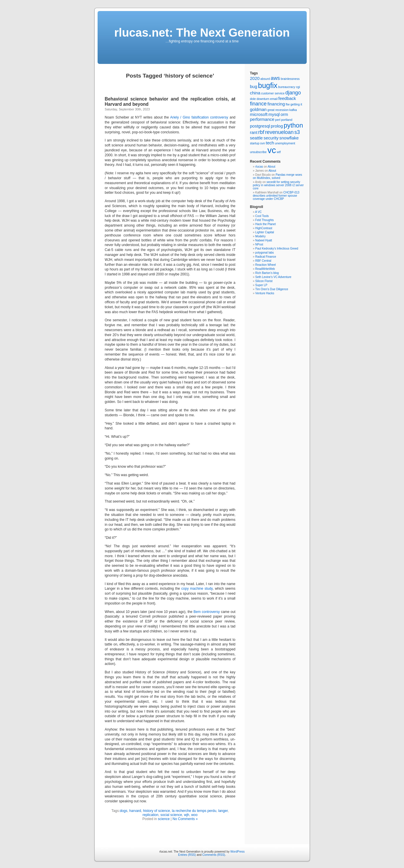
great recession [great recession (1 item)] (278, 110)
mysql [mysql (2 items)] (274, 114)
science (164, 819)
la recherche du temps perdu (194, 811)
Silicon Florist (264, 281)
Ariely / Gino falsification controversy (199, 117)
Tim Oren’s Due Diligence (272, 289)
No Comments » (185, 819)
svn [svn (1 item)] (263, 143)
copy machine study (197, 589)
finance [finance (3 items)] (258, 104)
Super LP (261, 285)
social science (171, 815)
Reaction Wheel (266, 265)
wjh (187, 815)
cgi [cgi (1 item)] (298, 87)
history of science (156, 811)
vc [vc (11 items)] (272, 150)
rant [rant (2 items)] (254, 132)
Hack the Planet (266, 224)
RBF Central (263, 261)
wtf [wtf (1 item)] (279, 152)
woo (194, 815)
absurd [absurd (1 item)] (265, 79)
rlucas (259, 167)
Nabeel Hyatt (264, 240)
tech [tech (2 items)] (270, 143)
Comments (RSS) (214, 855)
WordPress (237, 852)
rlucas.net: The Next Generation (202, 33)
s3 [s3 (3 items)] (297, 132)
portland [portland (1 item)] (287, 120)
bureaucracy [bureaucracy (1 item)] (287, 87)
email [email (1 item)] (274, 99)
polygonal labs (265, 253)
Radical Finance (266, 257)
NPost (259, 244)
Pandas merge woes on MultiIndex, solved (278, 176)
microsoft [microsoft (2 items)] (259, 114)
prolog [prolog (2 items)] (277, 126)
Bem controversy (207, 612)
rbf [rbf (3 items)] (261, 132)
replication (151, 815)
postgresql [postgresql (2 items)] (260, 126)
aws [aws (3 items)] (275, 78)
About (272, 167)
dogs (123, 811)
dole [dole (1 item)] (253, 99)
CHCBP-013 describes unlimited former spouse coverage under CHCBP (276, 196)
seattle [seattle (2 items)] (256, 138)
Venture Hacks (265, 293)
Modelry (261, 236)
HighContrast (264, 228)
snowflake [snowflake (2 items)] (289, 138)
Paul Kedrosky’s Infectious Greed (277, 249)
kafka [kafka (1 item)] (293, 110)
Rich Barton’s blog (267, 273)
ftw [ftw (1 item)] (288, 104)
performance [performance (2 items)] (262, 119)
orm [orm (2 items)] (284, 114)
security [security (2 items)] (271, 138)
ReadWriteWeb (265, 269)
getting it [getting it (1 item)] (296, 104)
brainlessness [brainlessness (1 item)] (290, 79)
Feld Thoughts (265, 220)
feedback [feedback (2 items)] (287, 98)
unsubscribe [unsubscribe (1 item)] (258, 152)
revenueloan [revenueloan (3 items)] (279, 132)
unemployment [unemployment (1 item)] (285, 143)
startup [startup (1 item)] (255, 143)
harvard (135, 811)
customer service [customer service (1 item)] (273, 93)
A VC (258, 212)
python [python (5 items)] (293, 125)
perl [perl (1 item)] (278, 120)
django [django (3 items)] (293, 93)
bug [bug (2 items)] (254, 86)
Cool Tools (262, 216)
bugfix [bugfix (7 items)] (268, 85)
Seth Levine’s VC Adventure (273, 277)
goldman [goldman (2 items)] (258, 109)
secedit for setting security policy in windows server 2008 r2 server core (278, 185)
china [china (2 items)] (255, 93)
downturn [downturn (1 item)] (263, 99)
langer (223, 811)
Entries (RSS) (187, 855)
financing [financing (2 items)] (276, 104)
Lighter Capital (265, 232)
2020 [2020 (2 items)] (255, 78)
